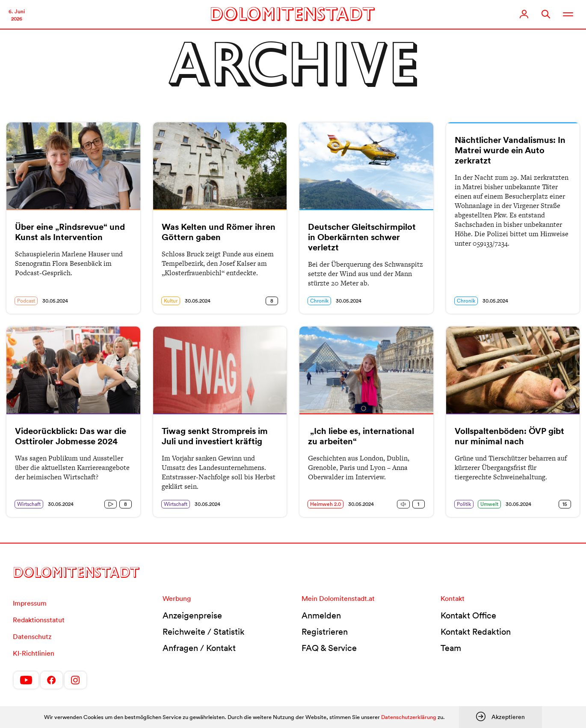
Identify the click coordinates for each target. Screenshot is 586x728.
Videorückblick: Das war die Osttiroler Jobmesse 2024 (71, 436)
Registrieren (325, 632)
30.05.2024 (55, 301)
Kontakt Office (468, 615)
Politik (464, 504)
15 (565, 504)
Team (451, 648)
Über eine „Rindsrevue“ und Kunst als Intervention (70, 232)
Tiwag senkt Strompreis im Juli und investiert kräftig (215, 436)
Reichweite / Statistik (204, 632)
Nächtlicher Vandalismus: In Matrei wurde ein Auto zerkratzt (510, 150)
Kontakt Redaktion (476, 632)
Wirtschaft (29, 504)
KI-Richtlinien (34, 653)
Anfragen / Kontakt (199, 648)
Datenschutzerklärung (409, 717)
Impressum (30, 603)
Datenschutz (32, 636)
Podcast (26, 301)
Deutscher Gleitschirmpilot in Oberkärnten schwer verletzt (362, 237)
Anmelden (321, 615)
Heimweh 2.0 (326, 504)
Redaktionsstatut (39, 620)
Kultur (171, 301)
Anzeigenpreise (192, 615)
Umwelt (489, 504)
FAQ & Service (329, 648)
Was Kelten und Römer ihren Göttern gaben (219, 232)
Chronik (319, 301)
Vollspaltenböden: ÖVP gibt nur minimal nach (509, 436)
